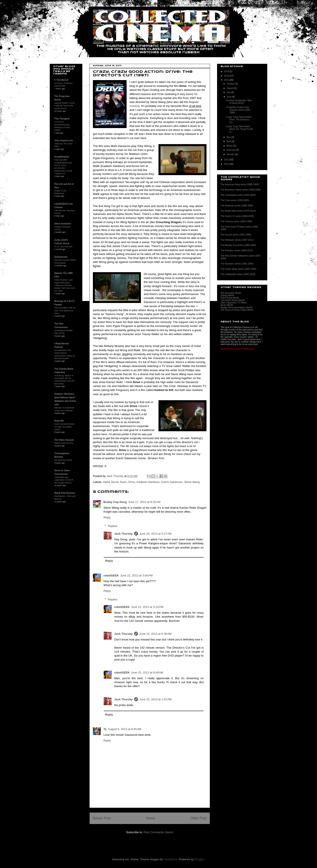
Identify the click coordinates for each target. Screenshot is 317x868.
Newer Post (102, 818)
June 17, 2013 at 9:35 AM (144, 502)
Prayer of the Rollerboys (60, 192)
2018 (227, 71)
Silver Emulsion (63, 224)
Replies (113, 526)
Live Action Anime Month (233, 300)
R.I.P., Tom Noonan (63, 247)
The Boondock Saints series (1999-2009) (241, 190)
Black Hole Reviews (65, 493)
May (229, 137)
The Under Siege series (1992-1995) (238, 269)
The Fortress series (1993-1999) (236, 221)
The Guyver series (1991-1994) (236, 235)
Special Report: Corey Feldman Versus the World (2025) (65, 106)
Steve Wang (192, 482)
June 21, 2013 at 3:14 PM (147, 607)
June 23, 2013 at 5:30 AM (155, 634)
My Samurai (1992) (63, 460)
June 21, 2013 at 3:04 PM (136, 575)
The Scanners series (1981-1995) (237, 264)
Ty (105, 729)
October (231, 84)
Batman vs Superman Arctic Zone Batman (64, 409)
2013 (227, 80)
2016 (227, 76)
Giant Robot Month (230, 298)
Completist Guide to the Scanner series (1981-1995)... (239, 110)
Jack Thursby (123, 534)
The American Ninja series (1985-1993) (240, 184)
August (230, 88)
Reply (107, 517)
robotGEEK (111, 575)
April (229, 141)
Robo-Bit (59, 421)
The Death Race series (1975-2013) (238, 211)
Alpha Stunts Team (115, 482)
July (229, 92)
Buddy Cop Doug (115, 502)
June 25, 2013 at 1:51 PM (156, 699)
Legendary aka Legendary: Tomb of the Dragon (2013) (64, 480)
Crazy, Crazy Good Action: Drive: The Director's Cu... (239, 120)
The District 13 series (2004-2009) (237, 216)
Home (151, 818)
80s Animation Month (231, 293)
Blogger (199, 859)
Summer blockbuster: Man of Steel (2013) (239, 102)
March (230, 146)
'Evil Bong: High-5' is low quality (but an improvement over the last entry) (65, 380)
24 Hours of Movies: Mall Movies (64, 84)
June (229, 97)
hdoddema (170, 859)
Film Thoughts (62, 119)
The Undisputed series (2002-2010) (238, 274)
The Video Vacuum (64, 440)
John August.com (64, 140)
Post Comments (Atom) (158, 832)
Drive (132, 482)
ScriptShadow (62, 157)
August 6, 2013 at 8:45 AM (124, 729)
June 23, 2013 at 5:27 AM (155, 534)
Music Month (227, 305)
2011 (227, 164)
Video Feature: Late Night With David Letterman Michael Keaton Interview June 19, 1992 (65, 285)
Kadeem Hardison (148, 482)
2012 (227, 160)
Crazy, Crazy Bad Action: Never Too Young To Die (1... (240, 129)
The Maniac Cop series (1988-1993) (238, 245)
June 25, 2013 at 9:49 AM (147, 673)
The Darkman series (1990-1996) (237, 206)
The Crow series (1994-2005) (235, 200)
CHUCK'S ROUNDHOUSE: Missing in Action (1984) (62, 126)
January (231, 154)
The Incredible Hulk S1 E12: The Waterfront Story (65, 310)
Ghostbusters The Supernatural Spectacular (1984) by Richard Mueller (65, 354)
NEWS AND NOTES (64, 443)
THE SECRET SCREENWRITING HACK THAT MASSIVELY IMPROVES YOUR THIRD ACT (63, 167)
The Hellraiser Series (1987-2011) (237, 240)
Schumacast (61, 257)
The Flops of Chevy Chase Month (237, 310)
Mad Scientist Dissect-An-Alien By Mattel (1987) (65, 427)
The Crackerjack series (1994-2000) (238, 195)
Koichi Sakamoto (172, 482)
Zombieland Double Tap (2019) (63, 332)
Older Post (198, 818)
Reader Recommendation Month (237, 307)
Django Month (227, 295)
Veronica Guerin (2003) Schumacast (65, 261)
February (231, 150)
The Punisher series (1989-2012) (237, 250)
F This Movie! (61, 80)
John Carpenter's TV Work (233, 303)
